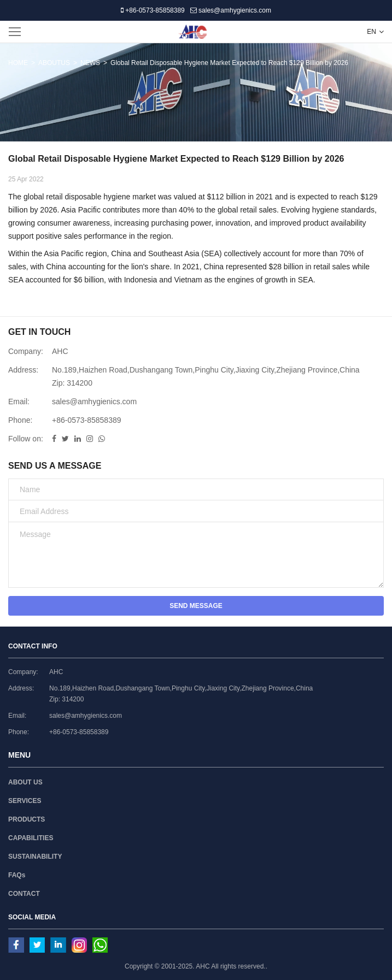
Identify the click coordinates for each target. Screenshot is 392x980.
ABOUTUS (54, 63)
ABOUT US (25, 782)
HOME (18, 63)
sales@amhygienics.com (231, 10)
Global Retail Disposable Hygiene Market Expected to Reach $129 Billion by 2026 (229, 63)
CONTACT (24, 894)
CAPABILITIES (31, 838)
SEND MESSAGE (196, 606)
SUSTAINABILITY (35, 857)
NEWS (90, 63)
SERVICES (25, 801)
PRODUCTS (27, 819)
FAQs (17, 875)
